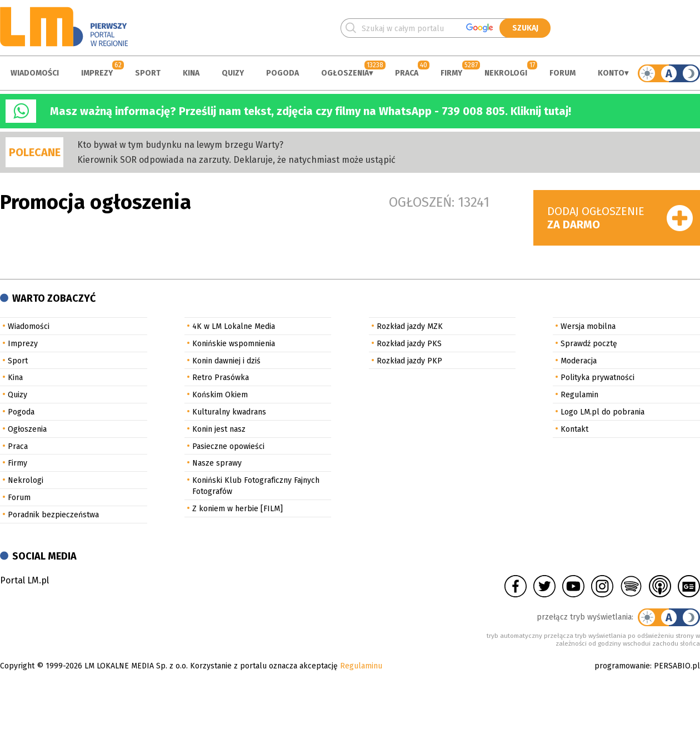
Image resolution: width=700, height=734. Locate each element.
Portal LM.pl (24, 580)
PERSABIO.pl (677, 666)
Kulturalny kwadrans (229, 412)
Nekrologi (506, 73)
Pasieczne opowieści (228, 446)
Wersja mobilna (588, 326)
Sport (148, 73)
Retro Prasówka (221, 378)
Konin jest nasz (219, 429)
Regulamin (579, 395)
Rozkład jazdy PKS (409, 344)
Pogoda (282, 73)
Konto (611, 73)
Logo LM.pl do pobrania (602, 412)
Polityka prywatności (597, 378)
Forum (562, 73)
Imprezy (97, 73)
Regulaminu (361, 666)
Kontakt (574, 429)
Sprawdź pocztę (589, 344)
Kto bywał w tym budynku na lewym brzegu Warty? (180, 145)
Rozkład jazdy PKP (409, 361)
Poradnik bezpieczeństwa (53, 515)
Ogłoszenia (345, 73)
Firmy (451, 73)
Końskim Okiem (220, 395)
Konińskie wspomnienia (234, 344)
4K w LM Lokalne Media (234, 326)
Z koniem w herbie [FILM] (237, 509)
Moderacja (579, 361)
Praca (407, 73)
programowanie (622, 666)
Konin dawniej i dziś (226, 361)
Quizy (233, 73)
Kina (191, 73)
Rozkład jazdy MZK (410, 326)
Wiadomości (35, 73)
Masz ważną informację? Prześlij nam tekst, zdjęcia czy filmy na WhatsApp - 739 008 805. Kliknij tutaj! (311, 111)
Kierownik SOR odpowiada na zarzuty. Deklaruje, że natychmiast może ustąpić (236, 160)
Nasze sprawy (217, 463)
